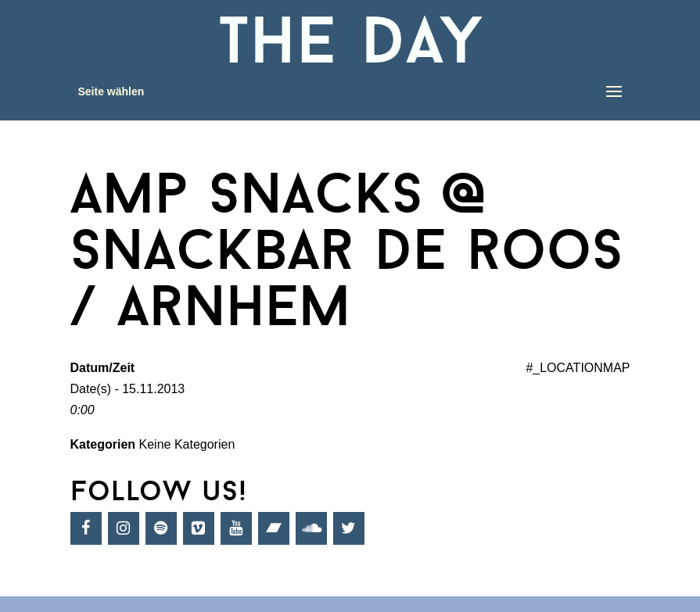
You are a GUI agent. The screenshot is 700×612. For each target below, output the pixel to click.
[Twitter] (349, 528)
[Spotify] (161, 528)
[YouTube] (236, 528)
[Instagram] (124, 528)
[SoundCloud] (311, 528)
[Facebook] (86, 528)
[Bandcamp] (274, 528)
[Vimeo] (199, 528)
